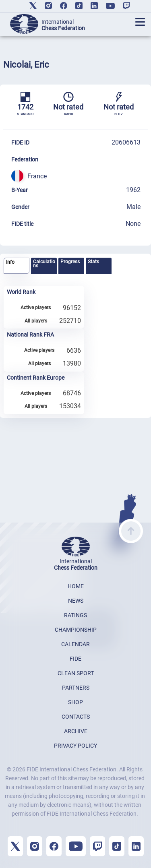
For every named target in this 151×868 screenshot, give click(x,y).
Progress (70, 262)
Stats (93, 262)
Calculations (44, 264)
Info (10, 262)
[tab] (17, 266)
